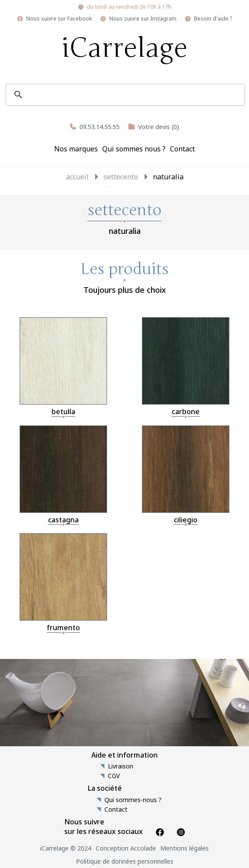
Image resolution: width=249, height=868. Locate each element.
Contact (182, 149)
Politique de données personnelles (125, 861)
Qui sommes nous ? (134, 149)
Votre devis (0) (159, 127)
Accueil (77, 177)
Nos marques (76, 149)
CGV (114, 776)
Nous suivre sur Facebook (59, 19)
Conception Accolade (126, 848)
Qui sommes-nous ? (133, 800)
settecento (121, 177)
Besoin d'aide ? (213, 19)
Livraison (121, 766)
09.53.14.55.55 (100, 127)
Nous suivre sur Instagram (143, 19)
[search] (124, 95)
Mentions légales (185, 848)
